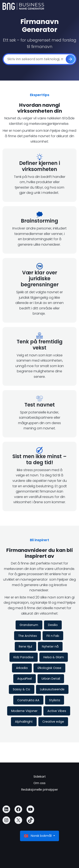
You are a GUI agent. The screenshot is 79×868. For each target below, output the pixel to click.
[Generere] (70, 59)
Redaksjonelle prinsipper (40, 790)
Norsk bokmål (38, 836)
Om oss (39, 783)
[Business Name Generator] (23, 6)
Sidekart (40, 777)
